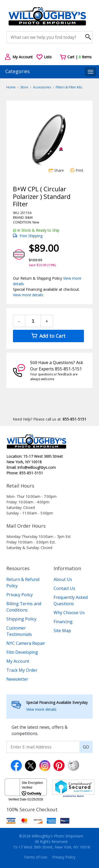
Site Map (62, 631)
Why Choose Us (69, 613)
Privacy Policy (20, 595)
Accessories (42, 87)
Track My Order (22, 670)
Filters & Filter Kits (69, 87)
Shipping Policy (21, 619)
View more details (28, 295)
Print (77, 170)
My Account (18, 661)
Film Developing (22, 652)
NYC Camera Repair (26, 643)
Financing (63, 622)
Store (24, 87)
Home (11, 87)
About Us (63, 579)
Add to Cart (48, 336)
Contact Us (64, 588)
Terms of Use (36, 857)
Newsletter (17, 679)
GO (86, 747)
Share (56, 170)
